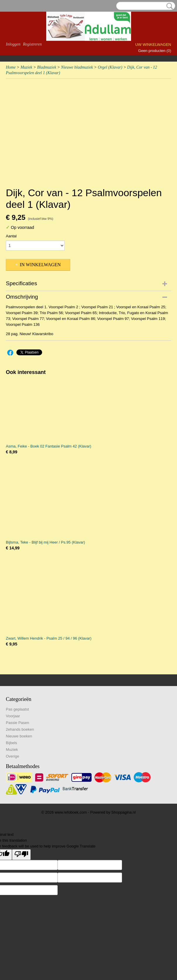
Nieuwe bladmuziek (77, 67)
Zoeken (169, 6)
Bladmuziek (47, 67)
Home (11, 67)
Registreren (32, 44)
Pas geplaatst (17, 709)
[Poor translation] (21, 855)
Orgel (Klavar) (110, 67)
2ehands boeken (20, 729)
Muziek (26, 67)
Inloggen (13, 44)
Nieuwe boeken (19, 736)
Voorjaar (13, 716)
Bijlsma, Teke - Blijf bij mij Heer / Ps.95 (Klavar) (45, 542)
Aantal (11, 236)
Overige (13, 756)
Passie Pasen (18, 723)
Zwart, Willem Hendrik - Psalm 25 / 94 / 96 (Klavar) (49, 638)
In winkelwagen (40, 265)
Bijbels (11, 743)
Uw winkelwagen (153, 45)
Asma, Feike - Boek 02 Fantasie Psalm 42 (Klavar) (49, 446)
